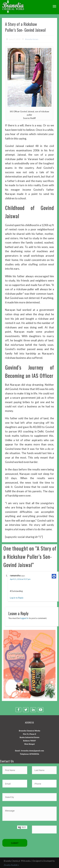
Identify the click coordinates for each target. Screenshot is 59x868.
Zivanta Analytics (11, 865)
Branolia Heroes (32, 39)
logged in (24, 618)
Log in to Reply (17, 598)
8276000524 (34, 754)
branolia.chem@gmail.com (32, 751)
